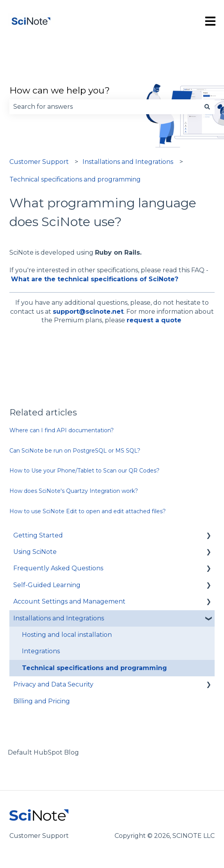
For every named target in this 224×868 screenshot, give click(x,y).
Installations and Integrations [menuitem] (59, 618)
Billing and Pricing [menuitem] (42, 701)
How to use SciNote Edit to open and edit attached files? (88, 511)
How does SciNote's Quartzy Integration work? (74, 491)
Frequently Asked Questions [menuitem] (58, 568)
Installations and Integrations (128, 162)
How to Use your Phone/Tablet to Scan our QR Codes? (84, 471)
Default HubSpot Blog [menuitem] (43, 752)
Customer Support (39, 162)
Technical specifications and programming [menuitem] (94, 668)
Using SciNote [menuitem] (35, 552)
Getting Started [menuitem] (38, 535)
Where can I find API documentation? (62, 430)
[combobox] (105, 107)
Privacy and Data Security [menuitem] (53, 684)
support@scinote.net (88, 312)
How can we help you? (60, 90)
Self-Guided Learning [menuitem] (47, 585)
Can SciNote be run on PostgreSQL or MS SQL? (75, 451)
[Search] (207, 107)
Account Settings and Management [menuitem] (69, 601)
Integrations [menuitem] (41, 651)
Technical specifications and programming (75, 179)
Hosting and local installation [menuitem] (67, 635)
